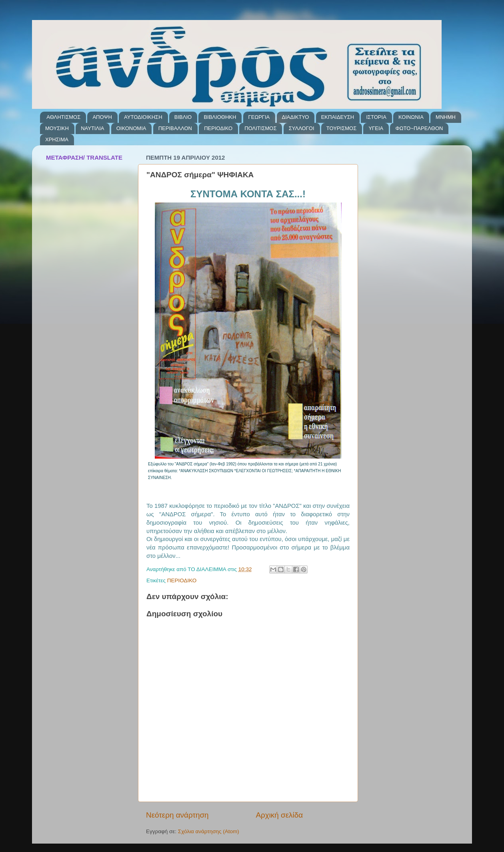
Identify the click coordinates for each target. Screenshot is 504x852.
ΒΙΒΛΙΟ (183, 117)
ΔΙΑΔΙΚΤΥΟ (296, 117)
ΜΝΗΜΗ (446, 117)
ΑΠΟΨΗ (102, 117)
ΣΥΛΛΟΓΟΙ (302, 128)
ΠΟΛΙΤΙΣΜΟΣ (260, 128)
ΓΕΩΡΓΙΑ (259, 117)
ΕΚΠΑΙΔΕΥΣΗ (338, 117)
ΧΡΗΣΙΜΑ (57, 139)
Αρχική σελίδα (279, 815)
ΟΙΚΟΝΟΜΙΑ (131, 128)
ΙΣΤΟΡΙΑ (376, 117)
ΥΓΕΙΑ (376, 128)
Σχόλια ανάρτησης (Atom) (209, 831)
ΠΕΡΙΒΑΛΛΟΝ (175, 128)
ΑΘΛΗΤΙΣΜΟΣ (63, 117)
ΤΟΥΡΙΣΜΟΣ (341, 128)
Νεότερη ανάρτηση (177, 815)
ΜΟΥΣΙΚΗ (57, 128)
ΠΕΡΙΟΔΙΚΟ (218, 128)
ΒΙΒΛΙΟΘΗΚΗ (220, 117)
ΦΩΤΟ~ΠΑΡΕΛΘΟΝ (419, 128)
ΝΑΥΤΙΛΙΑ (92, 128)
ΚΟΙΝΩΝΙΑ (411, 117)
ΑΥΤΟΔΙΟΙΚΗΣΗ (143, 117)
